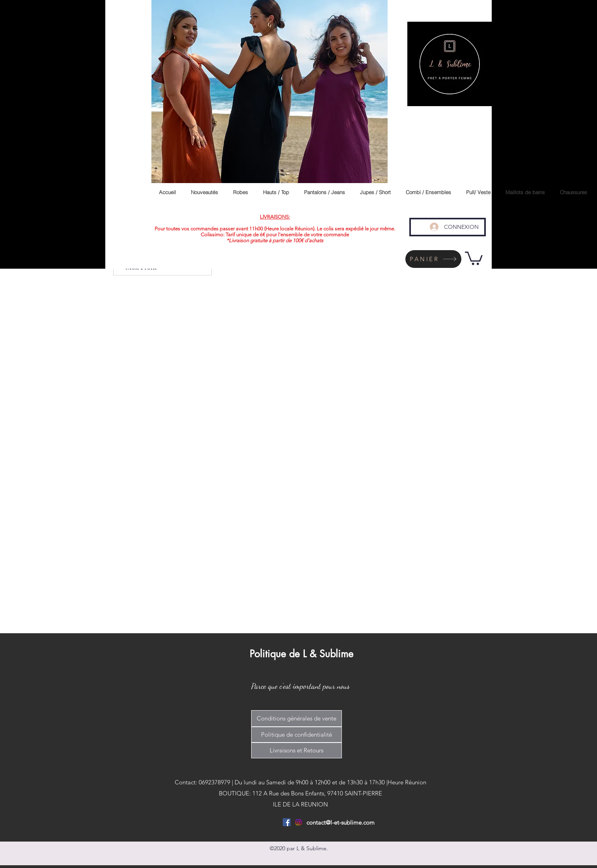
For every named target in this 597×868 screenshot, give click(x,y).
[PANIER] (433, 259)
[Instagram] (298, 822)
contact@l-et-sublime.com (340, 822)
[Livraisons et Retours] (297, 750)
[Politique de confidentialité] (297, 735)
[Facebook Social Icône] (287, 822)
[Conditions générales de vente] (297, 718)
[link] (474, 258)
